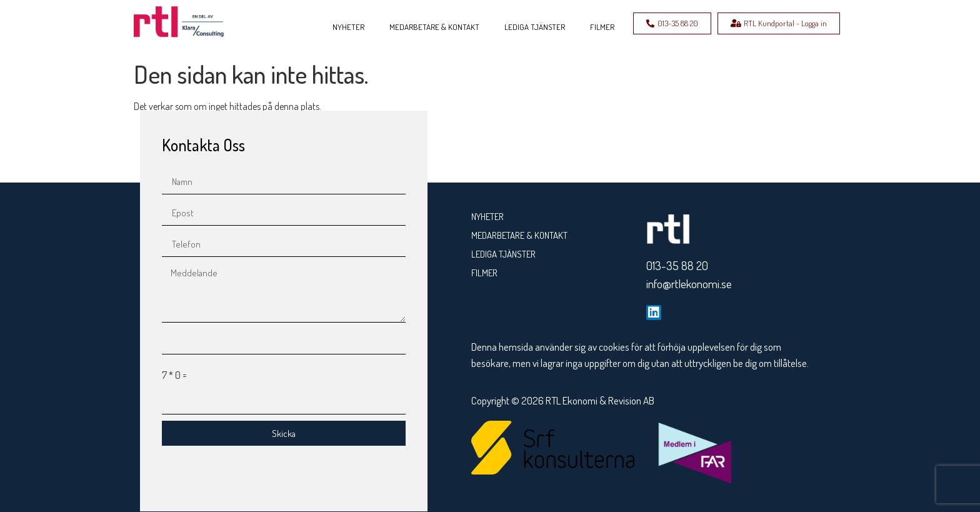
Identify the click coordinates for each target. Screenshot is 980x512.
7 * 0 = (174, 375)
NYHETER (348, 27)
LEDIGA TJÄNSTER (535, 27)
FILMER (602, 27)
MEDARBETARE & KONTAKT (434, 27)
